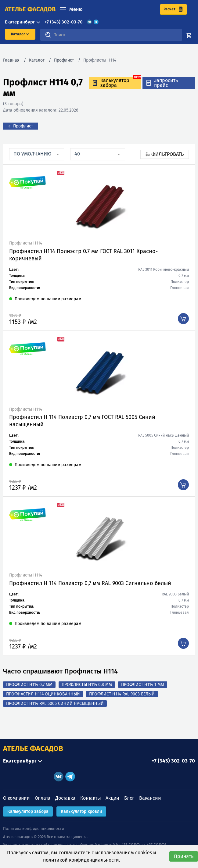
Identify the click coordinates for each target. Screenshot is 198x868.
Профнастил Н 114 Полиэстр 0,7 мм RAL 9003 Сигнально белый (90, 583)
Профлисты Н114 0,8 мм (87, 685)
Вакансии (150, 798)
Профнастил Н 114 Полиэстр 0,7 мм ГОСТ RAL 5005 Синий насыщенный (82, 421)
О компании (16, 798)
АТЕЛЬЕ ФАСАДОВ (33, 748)
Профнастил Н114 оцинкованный (43, 694)
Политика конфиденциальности (34, 829)
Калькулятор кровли (81, 811)
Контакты (90, 798)
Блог (129, 798)
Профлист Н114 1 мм (143, 685)
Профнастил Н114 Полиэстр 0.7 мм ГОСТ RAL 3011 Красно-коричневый (83, 255)
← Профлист (20, 126)
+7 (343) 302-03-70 (64, 22)
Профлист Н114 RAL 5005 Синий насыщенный (55, 704)
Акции (112, 798)
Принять (184, 856)
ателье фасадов (30, 9)
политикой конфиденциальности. (82, 860)
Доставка (65, 798)
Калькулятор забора (28, 811)
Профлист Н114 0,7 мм (29, 685)
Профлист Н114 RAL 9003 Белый (122, 694)
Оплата (43, 798)
